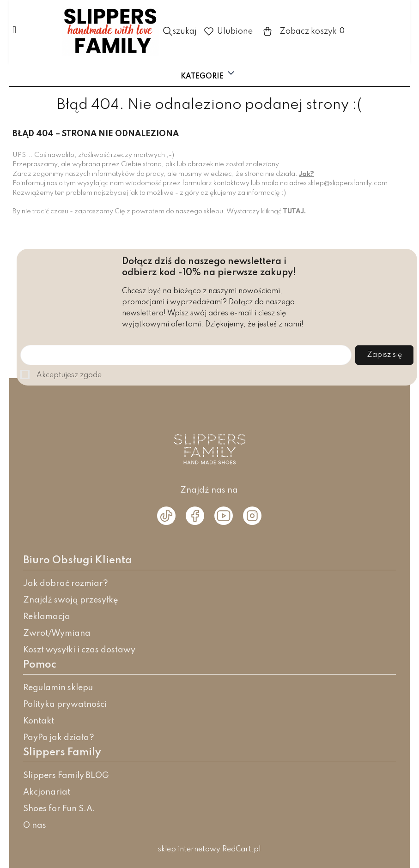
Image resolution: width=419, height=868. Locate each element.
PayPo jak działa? (59, 738)
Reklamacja (47, 617)
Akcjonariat (47, 792)
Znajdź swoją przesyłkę (71, 600)
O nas (35, 826)
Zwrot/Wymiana (57, 633)
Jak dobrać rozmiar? (66, 584)
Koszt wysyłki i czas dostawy (79, 650)
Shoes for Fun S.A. (59, 809)
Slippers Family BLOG (66, 776)
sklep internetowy (189, 850)
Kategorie (209, 74)
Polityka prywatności (65, 705)
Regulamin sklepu (58, 688)
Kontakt (39, 721)
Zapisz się (384, 355)
